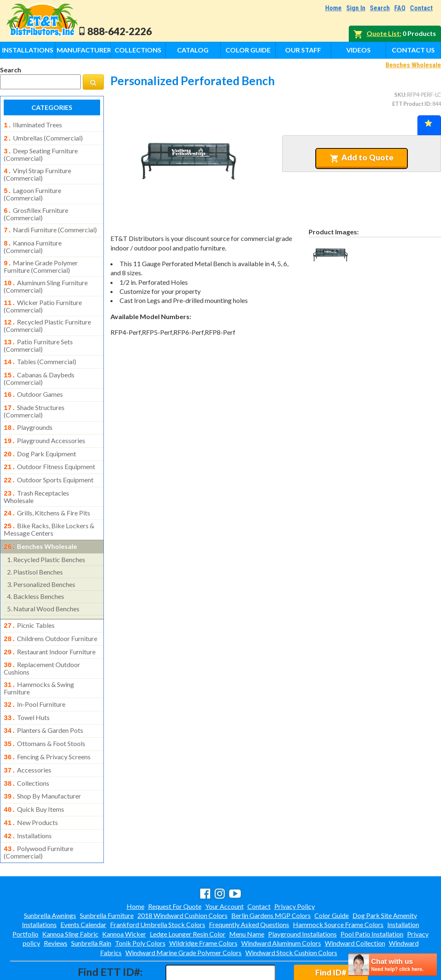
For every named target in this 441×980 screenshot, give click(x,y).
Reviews (56, 907)
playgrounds (28, 413)
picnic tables (29, 604)
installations (28, 802)
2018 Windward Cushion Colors (182, 880)
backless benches (36, 575)
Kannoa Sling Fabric (70, 898)
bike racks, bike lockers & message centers (49, 509)
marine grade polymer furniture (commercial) (41, 259)
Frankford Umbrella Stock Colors (158, 889)
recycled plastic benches (46, 538)
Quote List (383, 33)
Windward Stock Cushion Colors (291, 917)
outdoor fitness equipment (49, 450)
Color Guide (248, 50)
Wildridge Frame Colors (203, 907)
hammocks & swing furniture (39, 663)
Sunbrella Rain (91, 907)
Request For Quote (175, 871)
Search (380, 8)
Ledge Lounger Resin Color (188, 898)
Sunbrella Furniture (107, 880)
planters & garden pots (43, 703)
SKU (400, 95)
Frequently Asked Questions (249, 889)
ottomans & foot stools (44, 715)
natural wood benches (43, 587)
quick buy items (34, 777)
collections (26, 753)
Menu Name (247, 898)
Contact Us (413, 50)
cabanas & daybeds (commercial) (39, 366)
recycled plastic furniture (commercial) (47, 316)
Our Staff (303, 50)
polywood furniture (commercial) (38, 817)
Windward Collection (355, 907)
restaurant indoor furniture (50, 629)
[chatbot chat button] (393, 965)
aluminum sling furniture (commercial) (46, 278)
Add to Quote (362, 157)
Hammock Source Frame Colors (338, 889)
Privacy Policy (295, 871)
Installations (28, 50)
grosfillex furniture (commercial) (36, 209)
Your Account (224, 871)
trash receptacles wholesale (36, 478)
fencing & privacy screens (47, 728)
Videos (358, 50)
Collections (138, 50)
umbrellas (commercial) (43, 137)
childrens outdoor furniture (50, 616)
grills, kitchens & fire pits (47, 494)
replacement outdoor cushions (42, 644)
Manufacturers (83, 50)
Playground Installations (302, 898)
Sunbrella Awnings (50, 880)
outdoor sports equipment (49, 463)
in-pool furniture (35, 679)
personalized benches (41, 563)
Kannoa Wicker (124, 898)
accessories (28, 740)
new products (31, 789)
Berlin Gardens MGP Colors (271, 880)
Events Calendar (83, 889)
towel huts (27, 691)
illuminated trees (33, 125)
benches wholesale (40, 526)
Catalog (193, 50)
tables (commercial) (40, 351)
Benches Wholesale (413, 65)
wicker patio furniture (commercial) (43, 297)
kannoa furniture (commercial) (33, 240)
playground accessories (44, 426)
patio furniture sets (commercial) (38, 335)
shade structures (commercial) (34, 397)
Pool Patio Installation (372, 898)
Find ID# (331, 937)
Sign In (356, 8)
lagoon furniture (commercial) (32, 190)
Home (333, 8)
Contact (421, 8)
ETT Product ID (411, 104)
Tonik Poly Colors (140, 907)
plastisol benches (35, 550)
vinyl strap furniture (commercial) (37, 171)
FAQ (400, 8)
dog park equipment (40, 438)
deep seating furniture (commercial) (41, 152)
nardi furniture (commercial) (50, 225)
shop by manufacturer (42, 765)
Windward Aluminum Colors (281, 907)
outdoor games (33, 382)
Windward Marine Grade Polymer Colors (183, 917)
